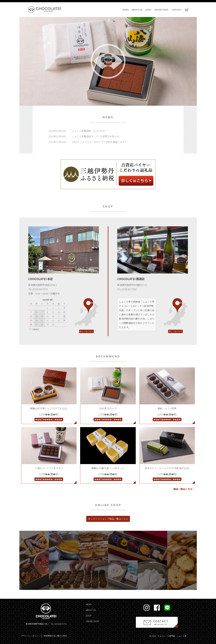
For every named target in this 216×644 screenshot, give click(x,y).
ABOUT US (137, 10)
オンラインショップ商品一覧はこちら (108, 519)
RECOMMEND (108, 356)
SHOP (148, 10)
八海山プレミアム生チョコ (49, 468)
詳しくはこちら (86, 331)
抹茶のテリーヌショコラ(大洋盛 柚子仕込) (167, 468)
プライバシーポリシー (30, 636)
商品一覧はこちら (184, 489)
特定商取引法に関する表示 (55, 636)
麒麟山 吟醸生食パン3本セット (108, 468)
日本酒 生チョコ (108, 408)
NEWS (126, 10)
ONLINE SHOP (161, 10)
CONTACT (177, 10)
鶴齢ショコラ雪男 (167, 408)
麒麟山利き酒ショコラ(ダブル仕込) (49, 408)
